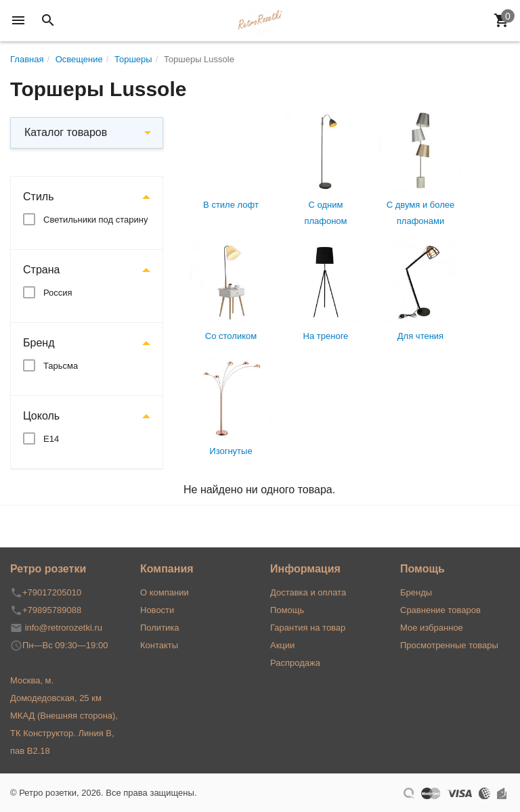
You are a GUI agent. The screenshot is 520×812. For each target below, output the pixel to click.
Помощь (287, 610)
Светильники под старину (95, 220)
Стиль (39, 197)
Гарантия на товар (308, 628)
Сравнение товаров (440, 610)
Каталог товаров (66, 132)
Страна (41, 270)
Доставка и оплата (308, 592)
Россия (58, 293)
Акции (282, 645)
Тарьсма (61, 366)
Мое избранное (432, 628)
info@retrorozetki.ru (64, 628)
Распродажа (295, 663)
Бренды (416, 592)
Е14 (51, 439)
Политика (160, 628)
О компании (165, 592)
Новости (157, 610)
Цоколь (41, 416)
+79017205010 (52, 592)
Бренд (39, 343)
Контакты (159, 645)
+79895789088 (52, 610)
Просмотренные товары (449, 645)
